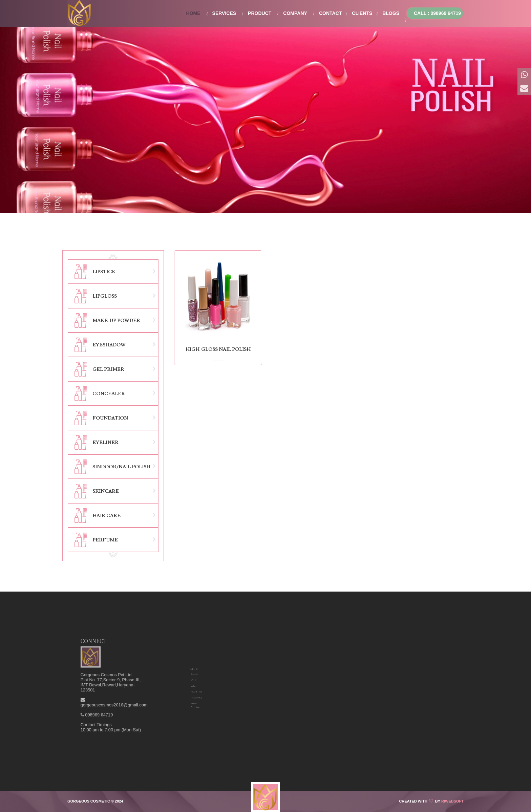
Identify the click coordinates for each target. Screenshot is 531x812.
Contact (330, 13)
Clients (362, 13)
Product (260, 13)
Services (224, 13)
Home (193, 13)
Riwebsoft (452, 801)
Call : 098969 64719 (437, 13)
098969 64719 (112, 690)
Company (295, 13)
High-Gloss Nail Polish (218, 349)
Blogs (391, 13)
